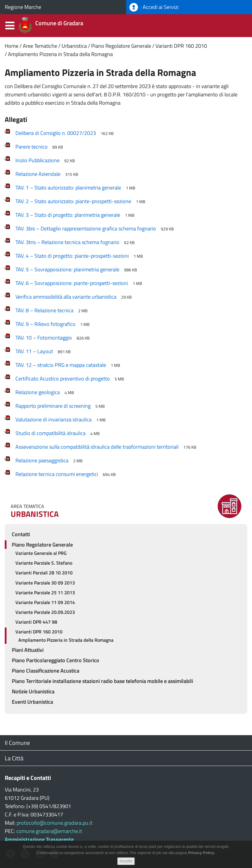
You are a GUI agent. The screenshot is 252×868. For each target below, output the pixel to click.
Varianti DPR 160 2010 (181, 46)
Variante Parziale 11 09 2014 (45, 602)
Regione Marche (23, 7)
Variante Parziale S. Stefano (44, 563)
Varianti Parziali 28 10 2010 (44, 573)
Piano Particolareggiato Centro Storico (56, 660)
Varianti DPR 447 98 (36, 622)
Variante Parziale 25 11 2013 (45, 593)
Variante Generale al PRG (41, 553)
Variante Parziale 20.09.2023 (45, 612)
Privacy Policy (201, 857)
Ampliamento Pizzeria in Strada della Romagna (60, 54)
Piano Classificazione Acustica (46, 671)
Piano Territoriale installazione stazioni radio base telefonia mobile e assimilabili (102, 681)
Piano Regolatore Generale (121, 46)
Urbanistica (74, 46)
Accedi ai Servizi (154, 7)
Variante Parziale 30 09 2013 (45, 583)
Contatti (21, 534)
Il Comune (17, 743)
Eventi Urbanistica (32, 702)
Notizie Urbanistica (33, 691)
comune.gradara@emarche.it (49, 831)
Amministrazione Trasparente (39, 839)
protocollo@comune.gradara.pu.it (54, 823)
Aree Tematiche (40, 46)
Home (12, 46)
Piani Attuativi (28, 650)
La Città (14, 758)
